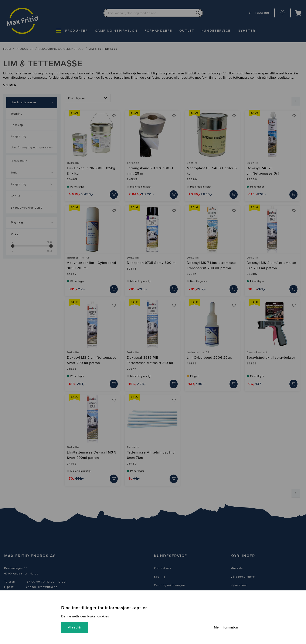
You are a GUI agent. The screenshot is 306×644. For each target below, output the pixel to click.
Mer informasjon (226, 627)
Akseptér (75, 627)
